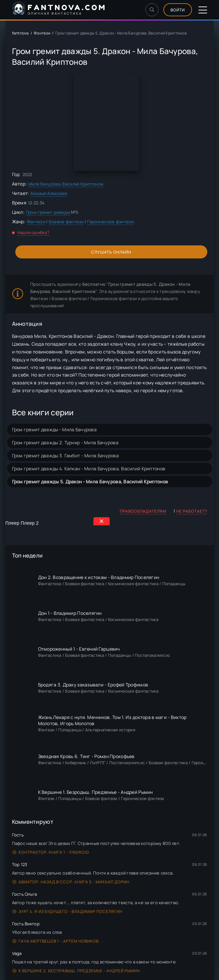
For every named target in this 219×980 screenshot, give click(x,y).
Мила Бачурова (44, 184)
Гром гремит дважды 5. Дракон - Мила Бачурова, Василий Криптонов (90, 482)
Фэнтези (42, 33)
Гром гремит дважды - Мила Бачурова (55, 429)
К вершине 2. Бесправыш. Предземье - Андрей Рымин (76, 971)
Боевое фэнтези (66, 222)
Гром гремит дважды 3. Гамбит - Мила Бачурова (65, 455)
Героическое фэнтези (110, 222)
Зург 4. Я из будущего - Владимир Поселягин (67, 911)
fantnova (21, 33)
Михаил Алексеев (49, 193)
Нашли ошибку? (34, 232)
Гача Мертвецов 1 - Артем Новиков (55, 941)
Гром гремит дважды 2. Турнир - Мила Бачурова (65, 442)
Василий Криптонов (83, 184)
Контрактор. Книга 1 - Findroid (51, 852)
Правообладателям (143, 511)
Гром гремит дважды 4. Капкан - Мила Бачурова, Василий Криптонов (89, 469)
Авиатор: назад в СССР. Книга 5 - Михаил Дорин (71, 882)
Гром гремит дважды (48, 212)
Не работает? (192, 511)
